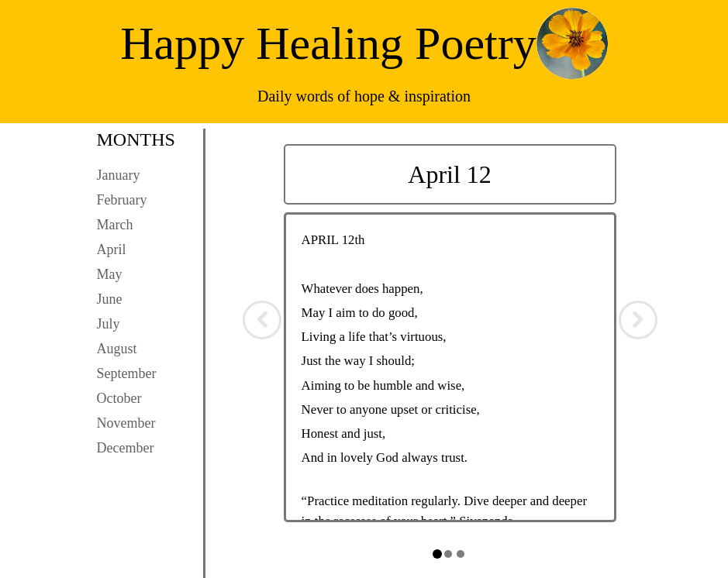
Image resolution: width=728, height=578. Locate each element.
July (109, 324)
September (127, 373)
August (117, 349)
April (112, 249)
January (119, 175)
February (122, 200)
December (126, 448)
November (126, 423)
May (110, 274)
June (110, 299)
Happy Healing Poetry (328, 43)
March (115, 225)
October (119, 398)
